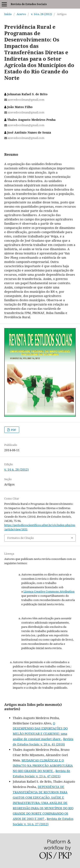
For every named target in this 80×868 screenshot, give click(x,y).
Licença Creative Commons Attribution (49, 591)
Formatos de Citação (21, 538)
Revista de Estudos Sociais (29, 4)
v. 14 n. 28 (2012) (41, 14)
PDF (13, 430)
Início (8, 14)
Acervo (21, 14)
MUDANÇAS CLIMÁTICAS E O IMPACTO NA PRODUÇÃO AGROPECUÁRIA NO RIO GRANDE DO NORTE (43, 766)
